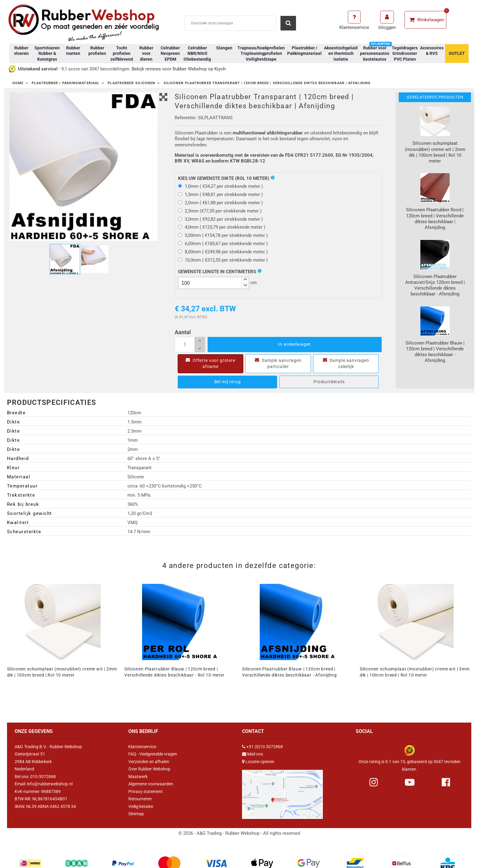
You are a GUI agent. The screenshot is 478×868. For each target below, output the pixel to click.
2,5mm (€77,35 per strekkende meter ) (220, 211)
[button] (245, 280)
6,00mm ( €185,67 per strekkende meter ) (223, 244)
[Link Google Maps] (282, 792)
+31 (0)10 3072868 (265, 747)
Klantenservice (142, 747)
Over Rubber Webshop (149, 769)
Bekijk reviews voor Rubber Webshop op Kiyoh (179, 69)
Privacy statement (146, 791)
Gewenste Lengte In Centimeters (217, 272)
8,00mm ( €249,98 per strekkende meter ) (223, 252)
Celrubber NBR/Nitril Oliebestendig (197, 53)
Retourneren (140, 799)
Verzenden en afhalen (149, 762)
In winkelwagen (294, 344)
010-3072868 (43, 777)
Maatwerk (138, 777)
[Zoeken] (230, 23)
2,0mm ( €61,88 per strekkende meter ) (220, 203)
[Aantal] (190, 345)
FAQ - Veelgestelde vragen (153, 754)
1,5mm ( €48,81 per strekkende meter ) (220, 195)
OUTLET (457, 53)
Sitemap (136, 814)
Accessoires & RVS (432, 51)
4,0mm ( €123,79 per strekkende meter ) (222, 227)
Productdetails (329, 382)
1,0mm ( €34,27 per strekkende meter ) (220, 186)
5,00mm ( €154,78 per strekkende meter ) (223, 235)
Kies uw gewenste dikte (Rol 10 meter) (224, 178)
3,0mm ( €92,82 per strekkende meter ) (220, 219)
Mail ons (255, 754)
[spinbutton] (214, 283)
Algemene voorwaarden (151, 784)
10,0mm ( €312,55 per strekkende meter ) (223, 260)
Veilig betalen (141, 806)
